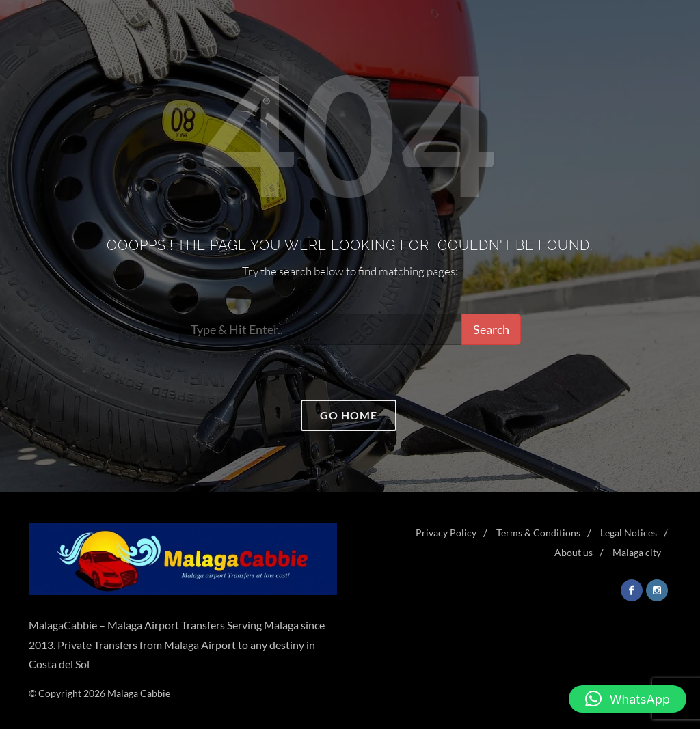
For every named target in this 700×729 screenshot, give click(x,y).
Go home (349, 415)
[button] (628, 699)
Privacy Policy (446, 533)
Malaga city (637, 552)
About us (574, 552)
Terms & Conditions (538, 533)
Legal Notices (629, 533)
